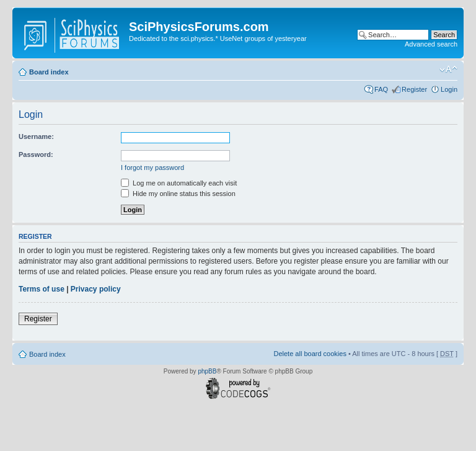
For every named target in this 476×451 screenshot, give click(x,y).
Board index (49, 72)
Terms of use (42, 289)
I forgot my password (152, 167)
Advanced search (431, 44)
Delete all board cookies (310, 354)
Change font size (448, 69)
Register (414, 89)
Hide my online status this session (178, 194)
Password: (36, 154)
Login (449, 89)
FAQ (381, 89)
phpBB (207, 371)
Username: (36, 136)
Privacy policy (96, 289)
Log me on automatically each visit (179, 183)
